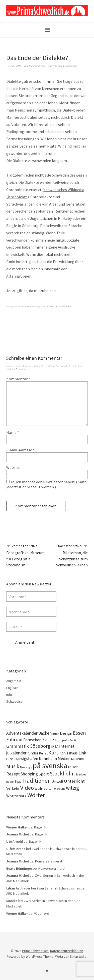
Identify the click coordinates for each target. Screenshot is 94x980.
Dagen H (40, 827)
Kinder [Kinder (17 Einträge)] (33, 753)
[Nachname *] (31, 612)
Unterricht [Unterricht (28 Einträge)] (74, 781)
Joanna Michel (37, 66)
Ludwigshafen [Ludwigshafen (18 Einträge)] (26, 758)
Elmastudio (78, 956)
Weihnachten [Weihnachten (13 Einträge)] (44, 788)
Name (13, 432)
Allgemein (14, 681)
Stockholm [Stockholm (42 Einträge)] (62, 774)
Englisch (12, 688)
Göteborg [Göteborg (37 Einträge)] (40, 746)
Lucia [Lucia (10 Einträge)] (10, 759)
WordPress (34, 956)
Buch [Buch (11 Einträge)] (56, 734)
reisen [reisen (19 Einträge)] (73, 767)
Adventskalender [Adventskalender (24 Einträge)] (22, 733)
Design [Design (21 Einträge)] (66, 733)
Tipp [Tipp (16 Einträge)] (18, 781)
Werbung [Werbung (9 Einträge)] (60, 789)
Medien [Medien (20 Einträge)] (64, 758)
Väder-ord (42, 913)
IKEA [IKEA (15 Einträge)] (55, 746)
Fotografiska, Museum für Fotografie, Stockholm (27, 556)
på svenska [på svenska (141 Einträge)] (50, 766)
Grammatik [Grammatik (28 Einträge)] (18, 746)
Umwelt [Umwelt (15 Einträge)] (57, 781)
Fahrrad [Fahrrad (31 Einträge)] (14, 739)
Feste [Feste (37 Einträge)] (48, 739)
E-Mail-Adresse (20, 450)
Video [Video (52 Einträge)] (27, 788)
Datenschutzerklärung (67, 951)
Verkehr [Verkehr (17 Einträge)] (13, 788)
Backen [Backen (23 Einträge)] (45, 733)
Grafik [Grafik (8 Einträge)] (73, 740)
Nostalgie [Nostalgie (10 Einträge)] (26, 767)
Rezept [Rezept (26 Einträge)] (13, 774)
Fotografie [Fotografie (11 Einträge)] (62, 740)
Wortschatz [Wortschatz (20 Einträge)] (16, 796)
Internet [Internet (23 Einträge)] (67, 746)
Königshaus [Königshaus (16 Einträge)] (69, 753)
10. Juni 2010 (14, 66)
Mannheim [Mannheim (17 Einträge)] (48, 759)
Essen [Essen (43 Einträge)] (79, 733)
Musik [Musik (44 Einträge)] (13, 766)
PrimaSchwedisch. (36, 951)
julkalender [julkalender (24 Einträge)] (16, 753)
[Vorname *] (31, 596)
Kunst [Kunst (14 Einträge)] (43, 753)
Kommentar (18, 379)
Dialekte (67, 306)
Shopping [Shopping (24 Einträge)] (29, 774)
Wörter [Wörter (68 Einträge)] (36, 795)
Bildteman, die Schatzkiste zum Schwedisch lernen (68, 556)
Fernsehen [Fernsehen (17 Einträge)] (32, 740)
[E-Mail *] (31, 627)
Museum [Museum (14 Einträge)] (77, 759)
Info (9, 695)
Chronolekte (54, 306)
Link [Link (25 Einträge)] (82, 753)
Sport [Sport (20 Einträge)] (44, 774)
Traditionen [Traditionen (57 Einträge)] (36, 781)
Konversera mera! (49, 861)
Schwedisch (24, 306)
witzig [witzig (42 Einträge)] (72, 788)
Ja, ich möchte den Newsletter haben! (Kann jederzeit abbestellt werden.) (46, 484)
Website (13, 467)
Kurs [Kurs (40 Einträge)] (54, 753)
